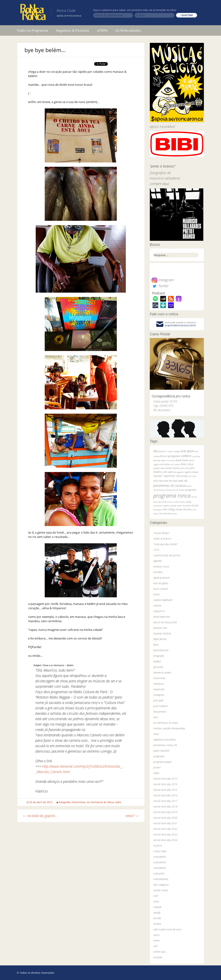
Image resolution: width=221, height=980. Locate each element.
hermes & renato (162, 673)
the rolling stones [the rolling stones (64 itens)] (173, 509)
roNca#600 (160, 868)
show (156, 901)
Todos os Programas (32, 30)
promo (157, 767)
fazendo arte (160, 628)
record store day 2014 (165, 784)
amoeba (158, 572)
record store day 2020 (165, 818)
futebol (157, 661)
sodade (157, 907)
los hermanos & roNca (100, 802)
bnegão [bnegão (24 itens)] (177, 451)
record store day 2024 (165, 840)
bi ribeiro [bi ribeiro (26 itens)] (169, 451)
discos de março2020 (165, 622)
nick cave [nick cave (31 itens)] (192, 476)
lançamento (160, 712)
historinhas (79, 802)
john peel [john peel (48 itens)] (167, 472)
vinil (155, 946)
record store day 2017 (165, 801)
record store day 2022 (165, 829)
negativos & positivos (165, 740)
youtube (158, 957)
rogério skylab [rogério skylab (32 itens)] (170, 506)
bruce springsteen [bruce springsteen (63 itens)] (170, 456)
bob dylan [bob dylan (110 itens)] (187, 451)
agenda (157, 561)
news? (132, 816)
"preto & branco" (163, 539)
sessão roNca (161, 890)
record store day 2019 (165, 812)
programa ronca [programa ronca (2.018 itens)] (172, 496)
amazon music (161, 566)
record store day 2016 (165, 795)
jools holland (160, 706)
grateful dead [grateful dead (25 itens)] (159, 468)
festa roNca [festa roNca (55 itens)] (187, 464)
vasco (156, 935)
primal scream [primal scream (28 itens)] (179, 490)
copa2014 (159, 611)
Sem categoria (161, 885)
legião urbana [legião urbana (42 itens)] (191, 472)
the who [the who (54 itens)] (187, 509)
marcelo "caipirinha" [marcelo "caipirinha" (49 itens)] (164, 476)
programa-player (163, 762)
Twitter (160, 286)
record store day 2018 (165, 806)
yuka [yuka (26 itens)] (175, 514)
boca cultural (161, 589)
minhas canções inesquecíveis (169, 728)
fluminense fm (161, 650)
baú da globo (161, 583)
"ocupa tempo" (162, 533)
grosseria (158, 667)
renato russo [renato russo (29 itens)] (168, 502)
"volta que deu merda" (165, 544)
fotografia (65, 802)
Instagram (163, 280)
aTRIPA (102, 30)
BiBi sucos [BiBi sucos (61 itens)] (159, 451)
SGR (156, 896)
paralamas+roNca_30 (165, 745)
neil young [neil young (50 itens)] (182, 476)
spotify (157, 913)
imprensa (158, 684)
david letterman (162, 617)
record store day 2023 (165, 834)
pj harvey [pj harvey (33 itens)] (168, 490)
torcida (157, 918)
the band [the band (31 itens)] (187, 505)
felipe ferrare (160, 639)
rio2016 (158, 846)
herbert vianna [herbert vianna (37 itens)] (173, 468)
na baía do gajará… (40, 816)
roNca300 (159, 873)
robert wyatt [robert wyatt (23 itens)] (179, 502)
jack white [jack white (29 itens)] (185, 468)
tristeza (157, 924)
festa (156, 645)
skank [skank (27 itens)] (179, 506)
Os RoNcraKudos (128, 30)
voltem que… (160, 952)
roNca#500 (160, 862)
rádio (118, 802)
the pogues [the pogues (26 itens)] (158, 510)
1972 (156, 550)
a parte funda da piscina (167, 555)
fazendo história (162, 633)
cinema (157, 606)
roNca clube (160, 851)
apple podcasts (162, 578)
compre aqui (159, 184)
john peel (158, 700)
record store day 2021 (165, 823)
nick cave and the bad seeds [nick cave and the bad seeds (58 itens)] (168, 481)
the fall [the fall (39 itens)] (195, 505)
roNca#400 (160, 857)
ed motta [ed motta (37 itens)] (165, 464)
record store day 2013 (165, 779)
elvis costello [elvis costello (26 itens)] (175, 464)
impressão (159, 689)
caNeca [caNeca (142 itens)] (186, 456)
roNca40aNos (161, 879)
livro (156, 717)
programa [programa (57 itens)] (191, 490)
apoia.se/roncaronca (69, 16)
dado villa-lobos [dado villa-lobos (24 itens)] (168, 460)
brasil (156, 594)
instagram (159, 695)
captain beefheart (163, 600)
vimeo (157, 940)
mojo (156, 734)
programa (159, 756)
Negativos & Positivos (73, 30)
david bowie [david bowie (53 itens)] (182, 460)
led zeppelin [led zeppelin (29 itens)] (178, 472)
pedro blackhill (161, 751)
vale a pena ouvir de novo (167, 929)
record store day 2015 (165, 790)
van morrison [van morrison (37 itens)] (166, 514)
